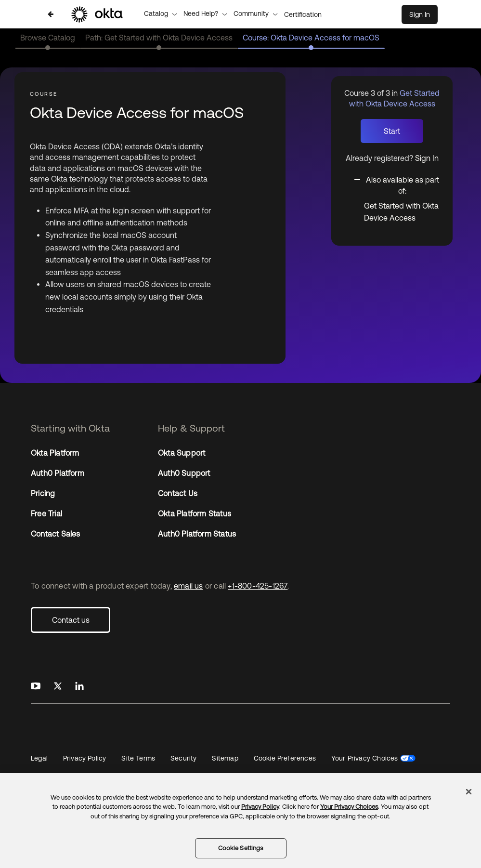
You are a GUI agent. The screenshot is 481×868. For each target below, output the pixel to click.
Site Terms (138, 758)
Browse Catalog (48, 38)
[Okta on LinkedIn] (79, 686)
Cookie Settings (241, 848)
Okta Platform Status (195, 513)
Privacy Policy (84, 758)
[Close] (469, 791)
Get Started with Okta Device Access (401, 212)
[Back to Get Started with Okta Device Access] (51, 14)
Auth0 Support (184, 473)
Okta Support (182, 453)
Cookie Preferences (285, 758)
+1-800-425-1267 (258, 586)
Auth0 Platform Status (197, 534)
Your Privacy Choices (365, 758)
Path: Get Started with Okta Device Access (159, 38)
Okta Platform (55, 453)
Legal (39, 758)
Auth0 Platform (58, 473)
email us (188, 586)
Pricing (43, 493)
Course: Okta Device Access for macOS (311, 38)
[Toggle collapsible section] (398, 184)
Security (183, 758)
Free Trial (46, 513)
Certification (303, 14)
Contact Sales (56, 534)
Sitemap (225, 758)
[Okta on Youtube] (36, 686)
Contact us (71, 620)
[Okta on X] (58, 686)
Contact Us (178, 493)
